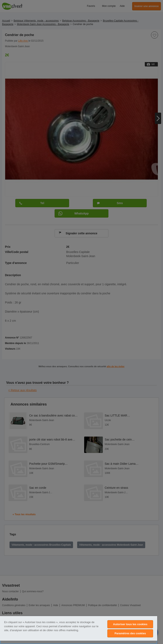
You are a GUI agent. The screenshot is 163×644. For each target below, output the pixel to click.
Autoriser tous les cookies (130, 624)
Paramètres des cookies (130, 633)
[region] (79, 630)
